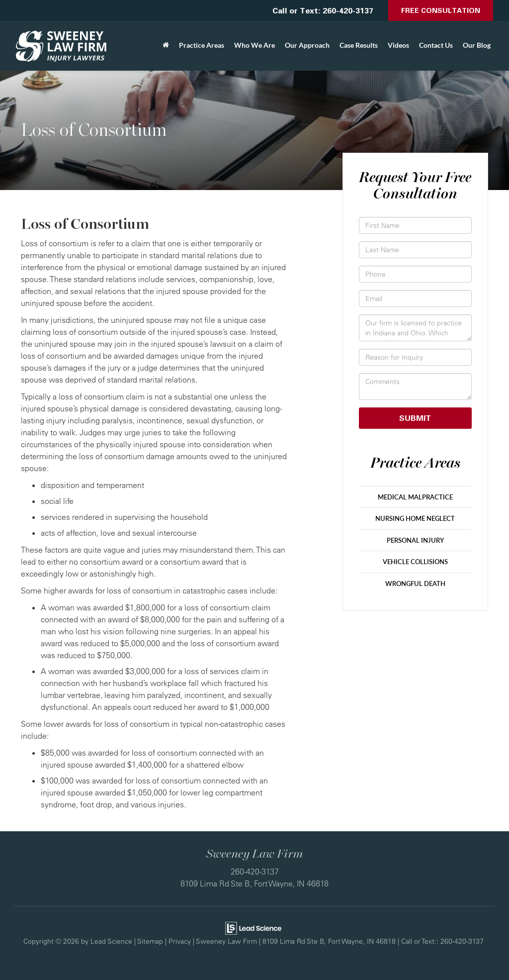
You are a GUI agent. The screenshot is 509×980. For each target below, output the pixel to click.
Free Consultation (441, 10)
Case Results (359, 45)
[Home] (166, 45)
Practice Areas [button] (202, 45)
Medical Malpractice (415, 497)
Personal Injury (415, 540)
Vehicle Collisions (415, 562)
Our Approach (307, 45)
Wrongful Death (415, 584)
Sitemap (150, 941)
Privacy (180, 941)
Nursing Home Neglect (415, 518)
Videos (398, 45)
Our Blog (477, 45)
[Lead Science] (253, 927)
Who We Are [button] (254, 45)
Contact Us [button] (436, 45)
